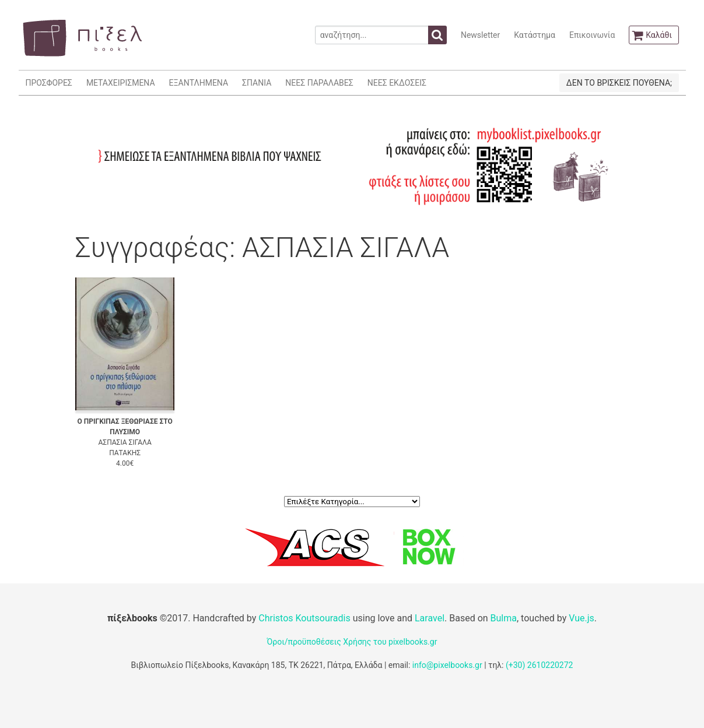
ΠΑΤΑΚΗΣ (125, 453)
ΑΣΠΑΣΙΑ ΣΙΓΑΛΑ (125, 442)
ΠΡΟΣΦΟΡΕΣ (49, 83)
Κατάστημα (535, 35)
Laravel (430, 618)
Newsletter (480, 35)
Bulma (504, 618)
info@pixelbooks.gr (447, 665)
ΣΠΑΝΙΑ (257, 83)
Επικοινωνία (592, 35)
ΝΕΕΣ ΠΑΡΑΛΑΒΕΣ (319, 83)
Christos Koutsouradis (304, 618)
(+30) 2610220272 (540, 665)
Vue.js (582, 618)
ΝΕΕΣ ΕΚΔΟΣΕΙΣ (397, 83)
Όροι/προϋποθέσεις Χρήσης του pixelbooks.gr (352, 642)
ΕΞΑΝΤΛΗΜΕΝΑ (199, 83)
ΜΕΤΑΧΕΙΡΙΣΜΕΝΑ (121, 83)
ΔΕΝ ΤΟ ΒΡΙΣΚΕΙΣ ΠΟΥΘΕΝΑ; (619, 83)
